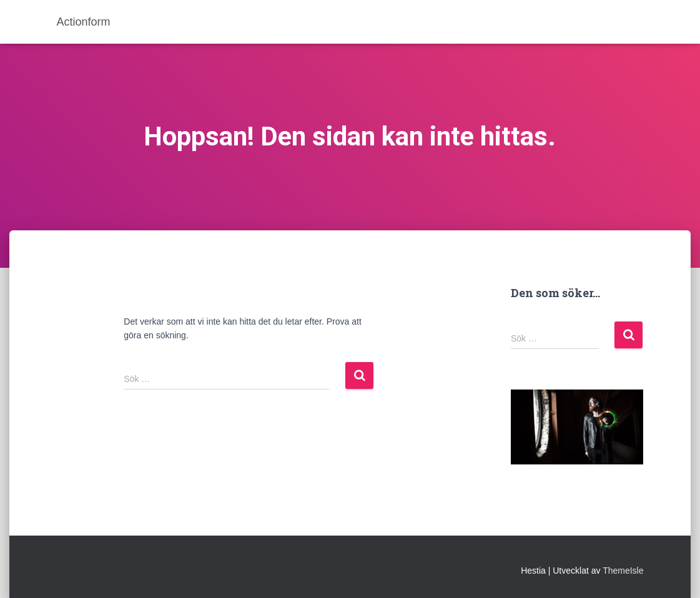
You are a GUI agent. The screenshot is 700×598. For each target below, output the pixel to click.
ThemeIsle (623, 571)
